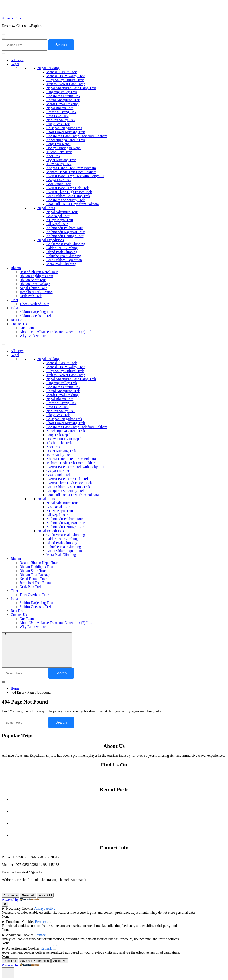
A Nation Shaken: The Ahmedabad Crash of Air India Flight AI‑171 (118, 823)
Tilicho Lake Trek (59, 152)
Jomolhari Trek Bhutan (36, 292)
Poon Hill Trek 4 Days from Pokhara (73, 204)
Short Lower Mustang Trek (66, 132)
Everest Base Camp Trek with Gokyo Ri (75, 176)
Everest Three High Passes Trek (69, 192)
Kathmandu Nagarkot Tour (65, 232)
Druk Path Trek (31, 296)
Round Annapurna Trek (63, 100)
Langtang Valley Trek (62, 92)
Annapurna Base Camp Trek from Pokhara (77, 136)
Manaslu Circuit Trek (62, 72)
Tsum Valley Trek (59, 164)
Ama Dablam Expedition (64, 260)
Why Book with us (33, 336)
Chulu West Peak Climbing (66, 244)
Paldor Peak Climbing (62, 248)
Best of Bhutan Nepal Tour (39, 272)
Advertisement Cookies (23, 948)
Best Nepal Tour (58, 216)
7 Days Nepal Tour (60, 220)
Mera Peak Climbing (61, 264)
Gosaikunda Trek (59, 184)
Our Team (27, 328)
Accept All (46, 895)
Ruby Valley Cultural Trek (65, 80)
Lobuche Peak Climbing (64, 256)
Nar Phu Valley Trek (61, 120)
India (14, 308)
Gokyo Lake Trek (59, 180)
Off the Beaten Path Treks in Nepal (118, 835)
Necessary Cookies (20, 908)
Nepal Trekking (49, 68)
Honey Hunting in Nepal (64, 148)
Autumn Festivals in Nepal (118, 799)
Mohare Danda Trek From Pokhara (71, 172)
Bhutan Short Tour (33, 280)
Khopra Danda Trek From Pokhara (71, 168)
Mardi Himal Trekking (62, 104)
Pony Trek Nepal (58, 144)
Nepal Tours (46, 208)
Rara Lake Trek (57, 116)
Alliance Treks (12, 18)
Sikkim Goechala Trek (36, 316)
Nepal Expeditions (51, 240)
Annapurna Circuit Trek (63, 96)
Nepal (15, 64)
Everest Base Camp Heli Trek (67, 188)
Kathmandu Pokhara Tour (65, 228)
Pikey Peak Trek (58, 124)
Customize (11, 895)
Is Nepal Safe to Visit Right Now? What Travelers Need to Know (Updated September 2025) (119, 811)
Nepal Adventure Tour (62, 212)
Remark (41, 922)
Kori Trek (53, 156)
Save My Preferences (35, 961)
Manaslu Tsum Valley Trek (65, 76)
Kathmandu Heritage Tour (65, 236)
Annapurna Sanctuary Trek (65, 200)
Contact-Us (19, 324)
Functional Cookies (20, 922)
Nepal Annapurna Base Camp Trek (71, 88)
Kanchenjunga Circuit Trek (66, 140)
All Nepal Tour (57, 224)
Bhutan (16, 268)
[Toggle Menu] (4, 54)
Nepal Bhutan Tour (60, 108)
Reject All (28, 895)
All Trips (17, 60)
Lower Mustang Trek (61, 112)
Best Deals (18, 320)
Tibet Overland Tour (34, 304)
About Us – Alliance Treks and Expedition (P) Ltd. (56, 332)
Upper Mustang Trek (61, 160)
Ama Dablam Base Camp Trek (68, 196)
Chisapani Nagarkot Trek (64, 128)
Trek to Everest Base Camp (66, 84)
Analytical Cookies (20, 935)
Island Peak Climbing (62, 252)
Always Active (45, 908)
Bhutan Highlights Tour (36, 276)
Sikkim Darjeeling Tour (36, 312)
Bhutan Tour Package (35, 284)
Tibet (14, 300)
